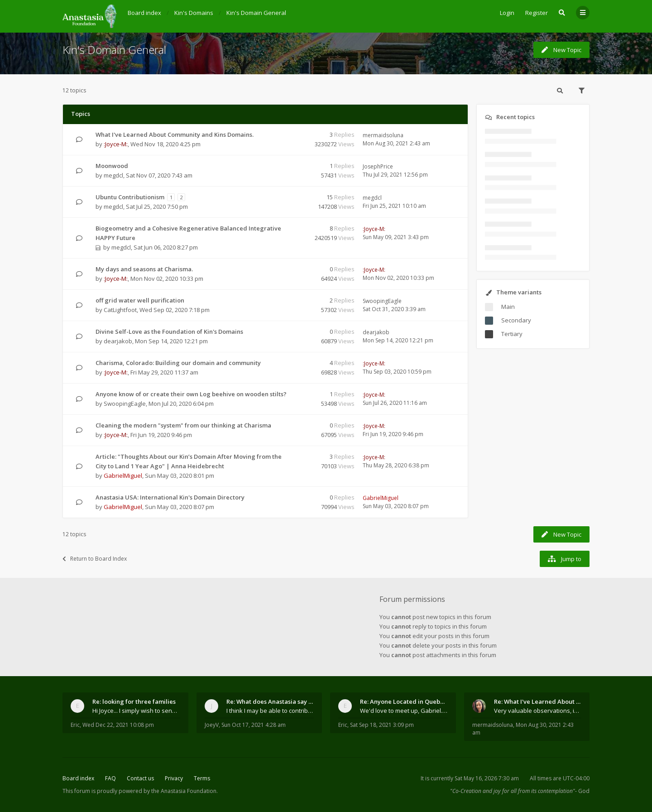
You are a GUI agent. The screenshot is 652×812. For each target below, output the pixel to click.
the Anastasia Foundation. (185, 791)
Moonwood (112, 166)
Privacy (174, 778)
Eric (75, 725)
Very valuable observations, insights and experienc (538, 711)
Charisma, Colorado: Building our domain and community (178, 363)
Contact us (140, 778)
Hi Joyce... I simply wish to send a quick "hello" (136, 711)
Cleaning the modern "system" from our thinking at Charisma (183, 425)
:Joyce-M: (116, 144)
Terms (202, 778)
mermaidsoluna (383, 135)
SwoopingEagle (382, 301)
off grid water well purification (140, 300)
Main (508, 307)
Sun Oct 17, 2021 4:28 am (254, 725)
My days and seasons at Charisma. (144, 269)
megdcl (113, 175)
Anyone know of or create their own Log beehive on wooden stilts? (191, 394)
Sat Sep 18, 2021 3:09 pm (382, 725)
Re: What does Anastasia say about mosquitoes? (270, 701)
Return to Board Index (95, 559)
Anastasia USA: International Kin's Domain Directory (170, 497)
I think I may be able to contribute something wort (270, 711)
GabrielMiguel (123, 476)
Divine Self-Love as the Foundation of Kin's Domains (169, 332)
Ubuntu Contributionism (130, 197)
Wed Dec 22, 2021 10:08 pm (118, 725)
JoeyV (212, 725)
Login (507, 13)
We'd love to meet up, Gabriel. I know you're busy (404, 711)
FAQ (110, 778)
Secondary (516, 320)
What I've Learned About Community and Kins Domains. (175, 135)
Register (537, 13)
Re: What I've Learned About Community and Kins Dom (538, 701)
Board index (78, 778)
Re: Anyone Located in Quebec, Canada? (404, 701)
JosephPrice (378, 166)
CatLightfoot (120, 310)
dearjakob (118, 341)
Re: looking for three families (134, 701)
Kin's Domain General (114, 50)
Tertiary (512, 334)
